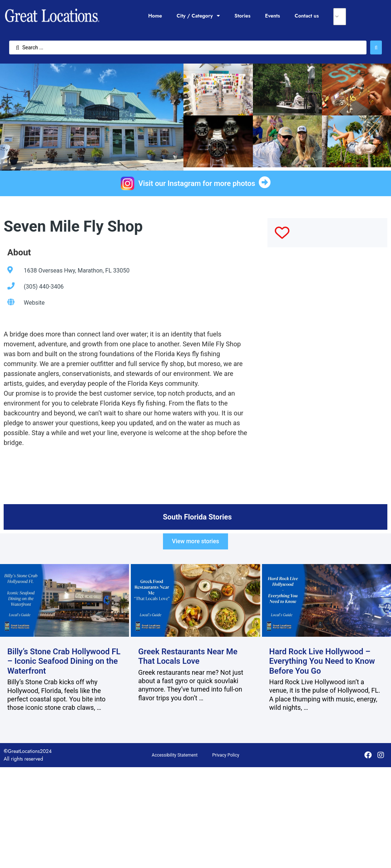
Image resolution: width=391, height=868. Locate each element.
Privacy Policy (226, 755)
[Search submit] (376, 47)
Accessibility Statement (174, 755)
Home (155, 16)
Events (272, 16)
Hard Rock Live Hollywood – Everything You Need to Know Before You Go (322, 661)
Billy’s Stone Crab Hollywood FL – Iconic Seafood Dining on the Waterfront (64, 661)
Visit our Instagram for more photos (197, 183)
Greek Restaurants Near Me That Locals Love (188, 656)
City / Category (198, 16)
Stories (243, 16)
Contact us (307, 16)
